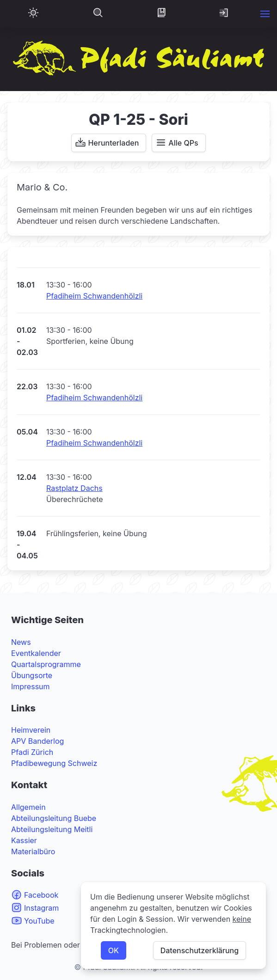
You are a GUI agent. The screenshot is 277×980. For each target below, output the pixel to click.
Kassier (24, 840)
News (21, 642)
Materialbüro (33, 851)
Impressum (31, 686)
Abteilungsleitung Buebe (54, 818)
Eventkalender (36, 653)
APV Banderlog (37, 741)
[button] (265, 14)
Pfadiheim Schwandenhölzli (94, 296)
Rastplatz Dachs (74, 488)
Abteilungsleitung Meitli (52, 829)
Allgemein (28, 807)
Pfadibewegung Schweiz (54, 763)
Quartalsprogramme (46, 664)
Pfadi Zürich (32, 752)
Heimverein (31, 730)
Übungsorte (32, 675)
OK (114, 950)
